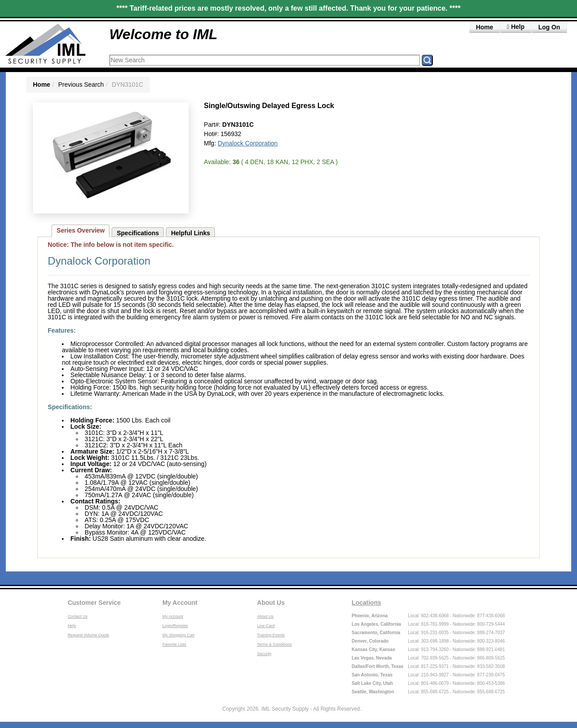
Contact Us (78, 616)
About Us (271, 603)
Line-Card (266, 626)
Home (485, 27)
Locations (367, 603)
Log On (549, 27)
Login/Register (175, 626)
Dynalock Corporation (248, 143)
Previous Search (81, 84)
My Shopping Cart (178, 635)
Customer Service (94, 603)
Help (72, 626)
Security (264, 654)
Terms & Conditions (274, 644)
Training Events (271, 635)
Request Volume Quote (88, 635)
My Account (180, 603)
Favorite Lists (174, 644)
